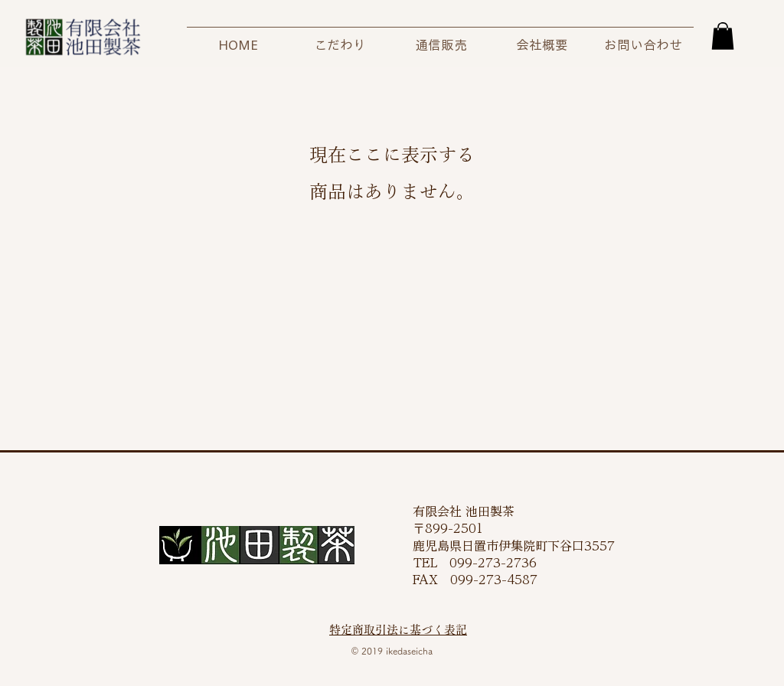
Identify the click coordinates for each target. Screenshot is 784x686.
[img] (83, 56)
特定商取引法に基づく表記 (398, 630)
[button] (723, 36)
